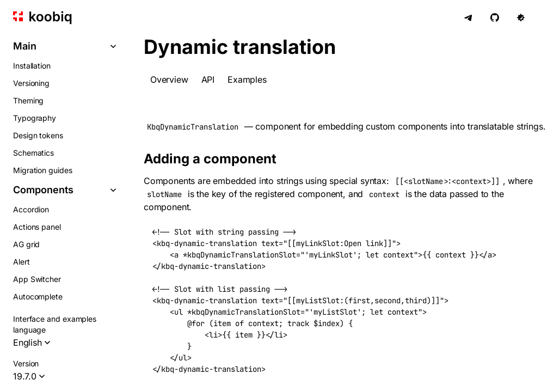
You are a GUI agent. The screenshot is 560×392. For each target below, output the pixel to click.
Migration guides (43, 170)
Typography (35, 118)
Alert (21, 262)
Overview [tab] (169, 79)
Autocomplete (38, 296)
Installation (32, 66)
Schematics (33, 153)
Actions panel (37, 227)
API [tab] (208, 79)
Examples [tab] (247, 79)
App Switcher (37, 279)
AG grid (26, 244)
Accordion (31, 209)
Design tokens (38, 135)
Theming (28, 100)
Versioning (31, 83)
